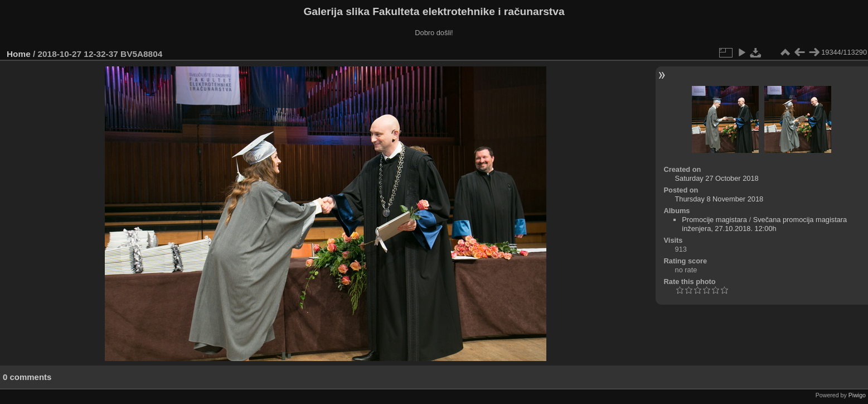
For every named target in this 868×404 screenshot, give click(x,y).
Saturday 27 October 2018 (717, 178)
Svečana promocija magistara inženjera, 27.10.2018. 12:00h (764, 224)
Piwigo (857, 395)
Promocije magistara (714, 220)
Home (19, 54)
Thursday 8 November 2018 (719, 199)
